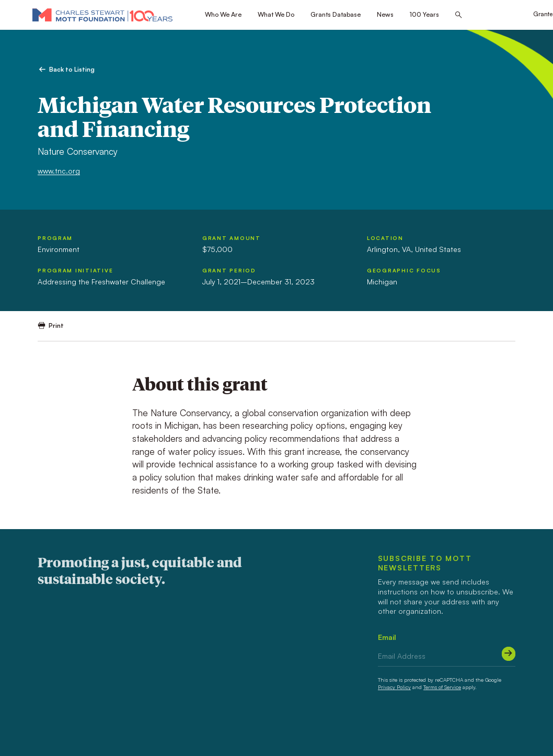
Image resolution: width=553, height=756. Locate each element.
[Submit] (509, 654)
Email (387, 637)
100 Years (424, 14)
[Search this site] (458, 15)
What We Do (276, 14)
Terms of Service (442, 687)
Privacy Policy (394, 687)
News (385, 14)
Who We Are (223, 14)
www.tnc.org (59, 171)
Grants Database (336, 14)
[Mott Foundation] (102, 15)
